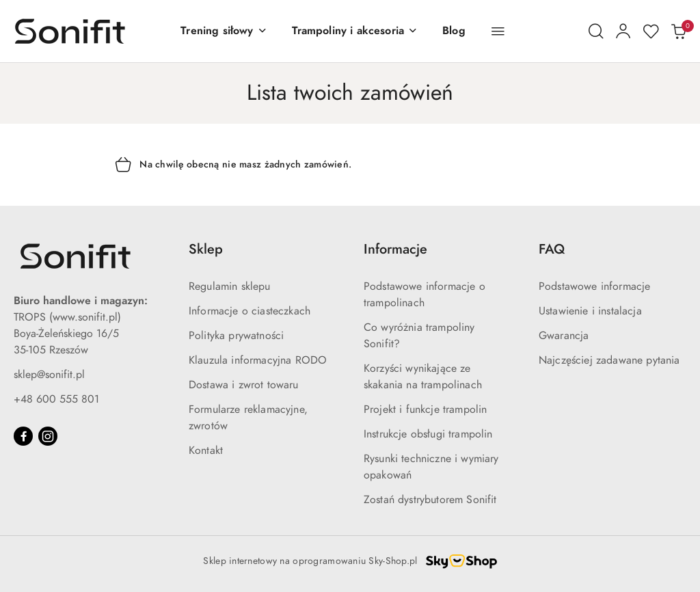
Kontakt (206, 450)
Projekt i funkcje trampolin (425, 409)
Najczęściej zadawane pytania (609, 360)
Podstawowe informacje (594, 286)
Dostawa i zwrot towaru (244, 385)
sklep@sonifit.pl (49, 375)
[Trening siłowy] (224, 31)
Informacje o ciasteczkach (250, 311)
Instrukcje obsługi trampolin (428, 434)
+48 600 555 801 (56, 399)
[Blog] (454, 31)
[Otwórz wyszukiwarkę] (596, 31)
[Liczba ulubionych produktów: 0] (651, 31)
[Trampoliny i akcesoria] (355, 31)
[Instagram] (48, 436)
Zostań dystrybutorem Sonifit (430, 500)
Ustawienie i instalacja (590, 311)
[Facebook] (23, 436)
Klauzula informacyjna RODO (258, 360)
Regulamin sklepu (230, 286)
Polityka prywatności (236, 336)
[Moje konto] (623, 31)
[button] (498, 31)
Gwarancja (564, 336)
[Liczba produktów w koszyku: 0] (678, 31)
